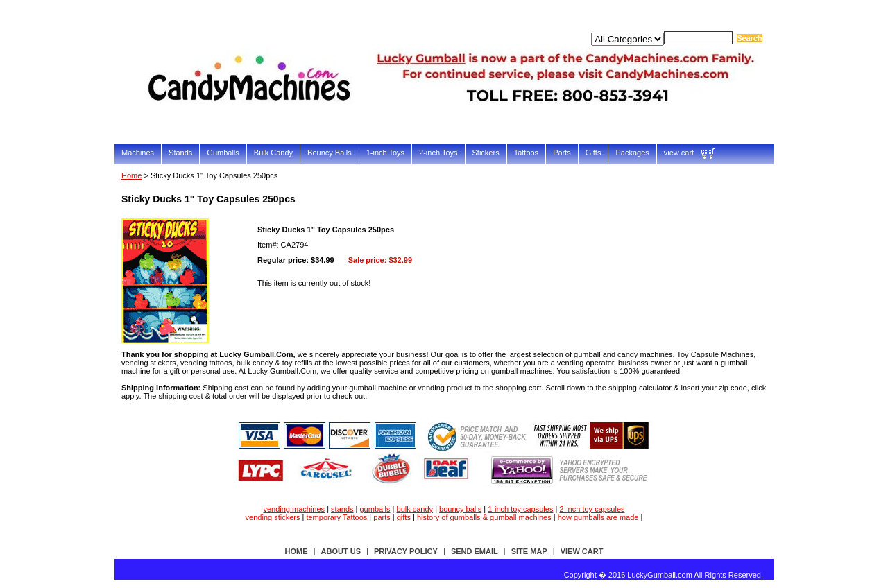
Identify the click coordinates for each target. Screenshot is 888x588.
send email (475, 551)
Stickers (486, 153)
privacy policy (406, 551)
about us (341, 551)
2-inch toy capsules (592, 509)
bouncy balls (460, 509)
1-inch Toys (385, 153)
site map (529, 551)
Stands (180, 153)
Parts (562, 153)
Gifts (594, 153)
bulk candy (415, 509)
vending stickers (273, 517)
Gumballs (223, 153)
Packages (632, 153)
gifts (404, 517)
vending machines (294, 509)
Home (131, 175)
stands (342, 509)
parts (382, 517)
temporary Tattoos (336, 517)
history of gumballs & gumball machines (484, 517)
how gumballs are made (598, 517)
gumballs (375, 509)
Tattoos (526, 153)
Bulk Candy (273, 153)
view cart (679, 153)
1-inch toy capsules (520, 509)
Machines (138, 153)
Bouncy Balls (330, 153)
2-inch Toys (438, 153)
